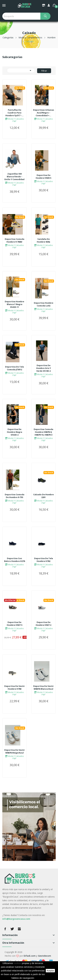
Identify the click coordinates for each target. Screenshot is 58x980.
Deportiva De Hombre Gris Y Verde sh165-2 (44, 368)
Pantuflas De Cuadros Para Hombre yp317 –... (14, 113)
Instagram (19, 929)
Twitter (12, 929)
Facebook (5, 929)
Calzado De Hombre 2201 (43, 496)
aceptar (50, 971)
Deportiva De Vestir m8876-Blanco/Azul (43, 687)
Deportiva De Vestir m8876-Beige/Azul (15, 751)
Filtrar (44, 71)
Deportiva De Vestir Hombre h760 (15, 687)
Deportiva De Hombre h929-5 (43, 177)
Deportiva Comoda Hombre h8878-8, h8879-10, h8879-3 (43, 432)
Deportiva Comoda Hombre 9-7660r (15, 240)
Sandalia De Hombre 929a (43, 240)
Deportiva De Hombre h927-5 (15, 624)
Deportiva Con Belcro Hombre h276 (15, 560)
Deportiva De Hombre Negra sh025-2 (15, 432)
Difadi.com (30, 956)
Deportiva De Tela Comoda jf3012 (14, 368)
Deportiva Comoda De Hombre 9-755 (15, 496)
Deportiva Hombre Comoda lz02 (44, 304)
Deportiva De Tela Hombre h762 (44, 560)
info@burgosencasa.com (16, 919)
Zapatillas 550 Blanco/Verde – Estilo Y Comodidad (14, 177)
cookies (17, 963)
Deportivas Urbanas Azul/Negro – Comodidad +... (44, 113)
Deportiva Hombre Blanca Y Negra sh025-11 (14, 304)
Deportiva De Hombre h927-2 (43, 624)
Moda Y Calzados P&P (14, 120)
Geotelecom (45, 956)
